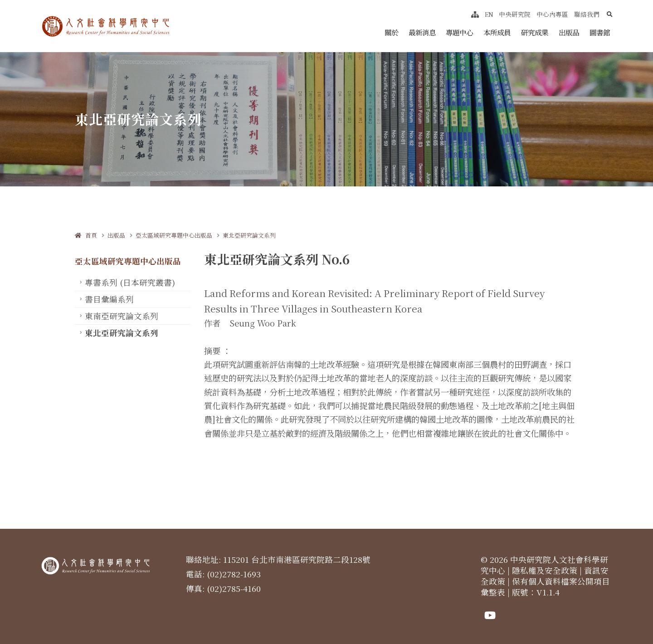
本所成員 (497, 32)
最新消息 (422, 32)
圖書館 (600, 32)
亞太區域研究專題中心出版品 (174, 235)
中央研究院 (515, 14)
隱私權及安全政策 (545, 570)
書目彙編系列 (109, 299)
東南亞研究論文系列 (122, 316)
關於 (391, 32)
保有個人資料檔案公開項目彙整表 (545, 587)
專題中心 (459, 32)
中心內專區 (552, 14)
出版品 (569, 32)
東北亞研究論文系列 (249, 235)
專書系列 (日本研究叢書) (130, 282)
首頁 (86, 235)
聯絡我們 (587, 14)
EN (489, 14)
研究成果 (535, 32)
